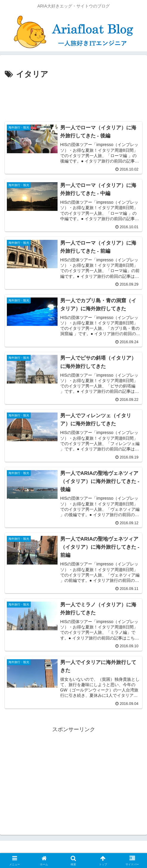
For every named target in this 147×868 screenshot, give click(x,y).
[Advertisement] (73, 99)
